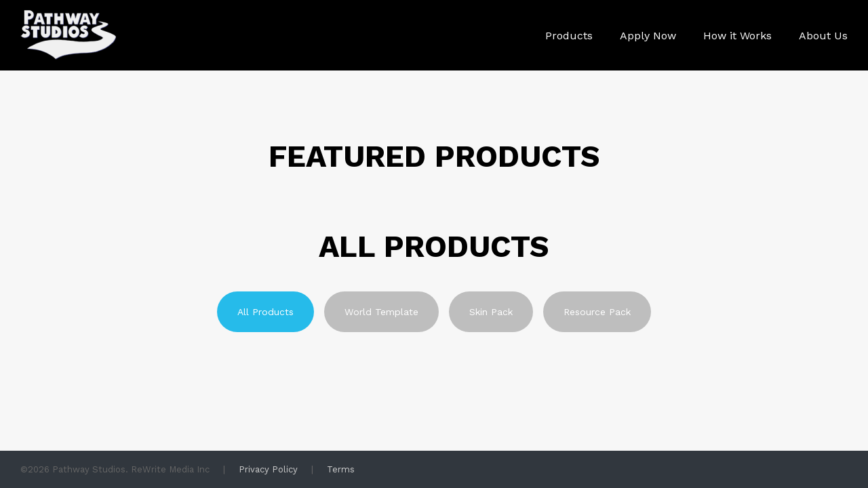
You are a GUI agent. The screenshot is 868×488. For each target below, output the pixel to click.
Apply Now (648, 36)
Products (569, 36)
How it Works (737, 36)
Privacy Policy (268, 469)
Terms (341, 469)
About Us (823, 36)
